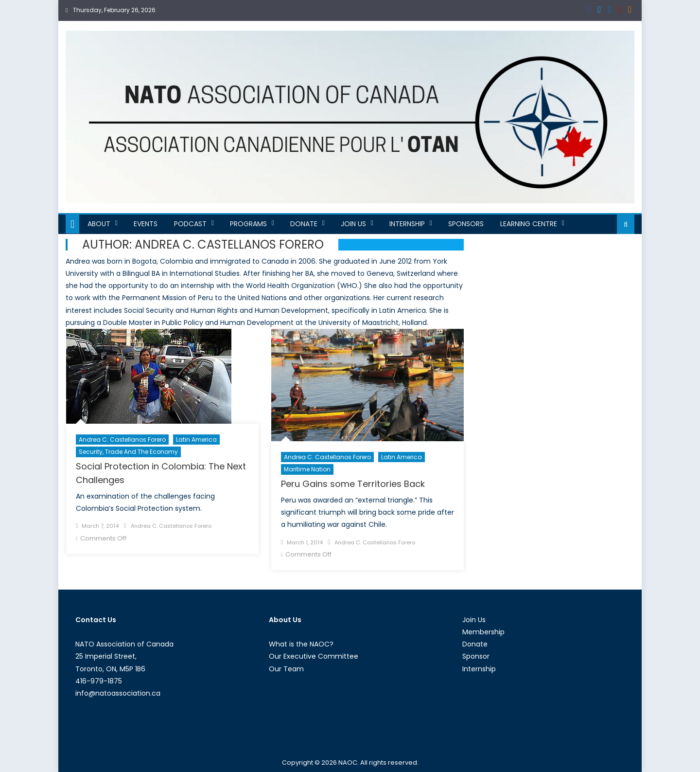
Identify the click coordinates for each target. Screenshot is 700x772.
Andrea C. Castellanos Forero (122, 440)
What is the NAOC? (301, 644)
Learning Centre (529, 224)
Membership (483, 632)
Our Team (286, 669)
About (99, 224)
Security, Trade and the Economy (128, 452)
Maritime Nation (307, 469)
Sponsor (476, 656)
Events (146, 224)
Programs (248, 224)
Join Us (353, 224)
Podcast (190, 224)
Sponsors (466, 224)
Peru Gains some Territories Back (353, 484)
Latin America (196, 440)
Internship (407, 224)
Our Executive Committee (314, 656)
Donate (304, 224)
